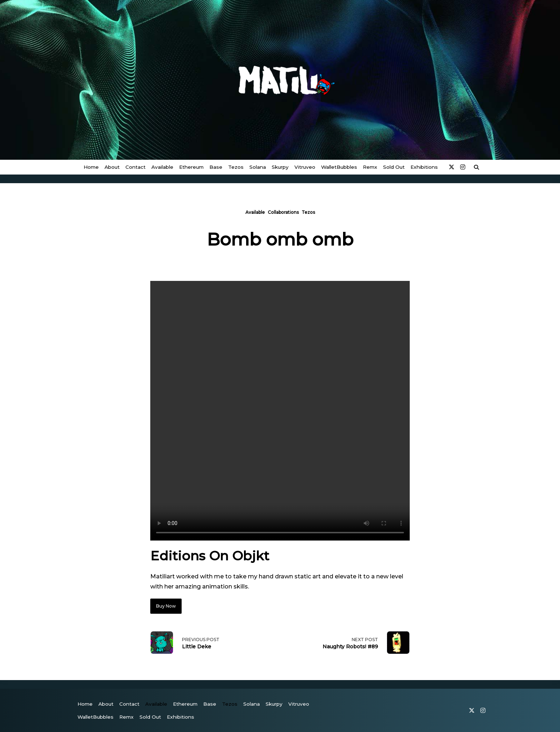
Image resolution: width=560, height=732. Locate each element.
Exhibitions (424, 167)
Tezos (236, 167)
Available (162, 167)
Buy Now (166, 606)
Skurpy (280, 167)
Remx (370, 167)
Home (91, 167)
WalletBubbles (339, 167)
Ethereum (191, 167)
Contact (135, 167)
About (112, 167)
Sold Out (394, 167)
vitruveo (305, 167)
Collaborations (283, 212)
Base (216, 167)
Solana (258, 167)
